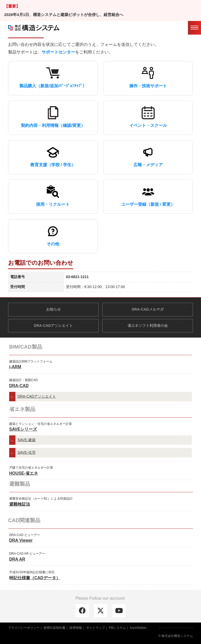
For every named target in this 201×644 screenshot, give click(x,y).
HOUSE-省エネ (24, 473)
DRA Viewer (21, 540)
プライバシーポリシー (24, 628)
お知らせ (53, 309)
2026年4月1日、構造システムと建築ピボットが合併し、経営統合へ (64, 15)
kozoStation (138, 628)
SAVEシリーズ (23, 429)
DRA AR (17, 559)
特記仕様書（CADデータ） (35, 578)
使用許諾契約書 (54, 628)
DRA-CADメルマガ (148, 309)
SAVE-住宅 (27, 452)
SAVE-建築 (27, 440)
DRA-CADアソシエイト (53, 326)
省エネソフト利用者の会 (148, 326)
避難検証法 (20, 504)
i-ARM (15, 367)
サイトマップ (96, 628)
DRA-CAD (19, 386)
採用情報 (76, 628)
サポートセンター (58, 52)
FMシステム (117, 628)
